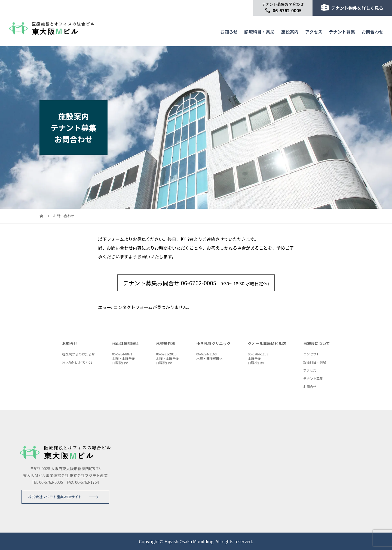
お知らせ (229, 32)
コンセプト (311, 354)
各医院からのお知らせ (78, 354)
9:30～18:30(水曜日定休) (196, 283)
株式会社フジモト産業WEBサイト (55, 497)
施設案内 (290, 32)
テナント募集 (342, 32)
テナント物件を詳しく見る (352, 8)
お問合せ (310, 387)
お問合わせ (372, 32)
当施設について (317, 343)
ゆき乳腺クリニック (213, 343)
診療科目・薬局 (259, 32)
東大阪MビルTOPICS (77, 362)
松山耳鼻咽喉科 (125, 343)
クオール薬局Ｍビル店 (267, 343)
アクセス (314, 32)
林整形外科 (166, 343)
